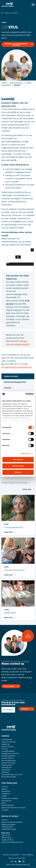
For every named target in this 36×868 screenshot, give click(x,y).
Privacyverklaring (27, 855)
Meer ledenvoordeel (9, 777)
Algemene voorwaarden (11, 855)
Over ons (5, 787)
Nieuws (4, 803)
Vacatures (5, 810)
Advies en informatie (9, 742)
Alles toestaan (18, 459)
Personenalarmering (8, 760)
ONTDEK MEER (27, 489)
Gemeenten (6, 791)
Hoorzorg (5, 749)
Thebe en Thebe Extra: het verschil (13, 808)
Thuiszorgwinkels (7, 765)
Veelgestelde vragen (9, 829)
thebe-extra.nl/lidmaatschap (18, 367)
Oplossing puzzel (7, 827)
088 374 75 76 (9, 840)
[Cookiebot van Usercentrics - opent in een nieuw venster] (26, 394)
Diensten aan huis (8, 747)
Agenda (4, 789)
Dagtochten (6, 744)
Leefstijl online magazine (10, 798)
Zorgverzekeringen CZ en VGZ (12, 774)
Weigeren (18, 472)
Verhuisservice (6, 767)
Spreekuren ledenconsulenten (12, 822)
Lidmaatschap (6, 801)
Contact (4, 820)
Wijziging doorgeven (8, 824)
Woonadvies (6, 770)
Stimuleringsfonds (7, 805)
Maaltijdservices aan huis (10, 754)
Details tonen (25, 453)
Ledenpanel (6, 794)
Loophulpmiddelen (8, 751)
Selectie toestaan (18, 466)
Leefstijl (4, 796)
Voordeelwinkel (7, 740)
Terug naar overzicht (11, 13)
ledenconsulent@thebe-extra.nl (12, 842)
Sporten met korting (8, 763)
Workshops (5, 772)
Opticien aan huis (8, 758)
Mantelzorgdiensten (8, 756)
